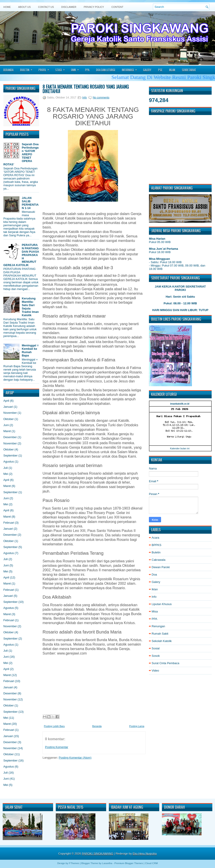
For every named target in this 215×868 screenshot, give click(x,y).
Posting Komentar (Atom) (75, 758)
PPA (87, 70)
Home (7, 7)
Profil (45, 68)
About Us (24, 7)
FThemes (74, 863)
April (6, 401)
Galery (147, 70)
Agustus (9, 462)
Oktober (9, 419)
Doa (154, 575)
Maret (7, 431)
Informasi (131, 68)
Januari (8, 407)
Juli (6, 468)
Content (117, 7)
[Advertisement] (93, 684)
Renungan (158, 626)
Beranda (8, 70)
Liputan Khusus (162, 604)
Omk (76, 68)
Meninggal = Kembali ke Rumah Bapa (30, 350)
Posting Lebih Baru (54, 726)
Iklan (172, 70)
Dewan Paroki (161, 567)
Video (155, 671)
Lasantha (107, 863)
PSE (160, 70)
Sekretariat (189, 70)
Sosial (156, 648)
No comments (101, 98)
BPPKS (156, 545)
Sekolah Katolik (162, 641)
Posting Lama (137, 726)
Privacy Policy (94, 7)
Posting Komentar (57, 747)
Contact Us (46, 7)
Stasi (61, 68)
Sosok (156, 656)
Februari (9, 523)
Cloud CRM (151, 863)
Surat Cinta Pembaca (166, 663)
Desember (10, 437)
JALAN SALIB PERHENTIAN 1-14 (30, 203)
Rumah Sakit (160, 634)
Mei (6, 474)
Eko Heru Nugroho (145, 854)
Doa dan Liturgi (106, 70)
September (11, 455)
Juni (6, 425)
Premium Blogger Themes (129, 863)
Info (84, 98)
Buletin (28, 68)
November (10, 413)
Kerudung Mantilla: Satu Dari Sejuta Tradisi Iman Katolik (30, 307)
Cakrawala (158, 560)
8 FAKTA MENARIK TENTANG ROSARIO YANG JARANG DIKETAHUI (86, 89)
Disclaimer (69, 7)
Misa (155, 611)
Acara (155, 538)
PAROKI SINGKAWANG (97, 854)
